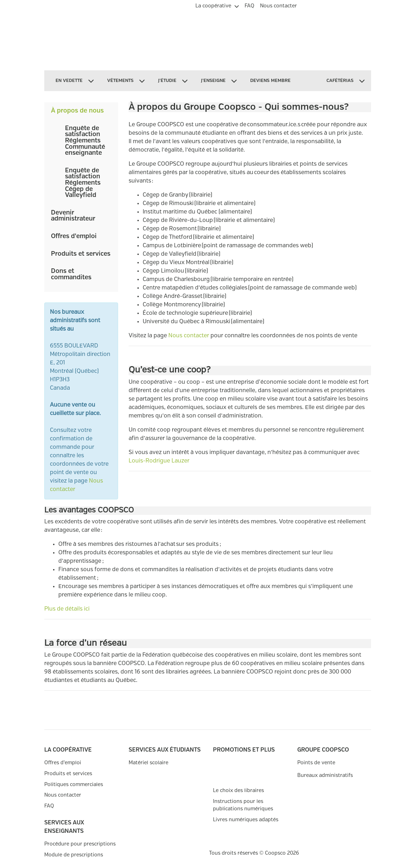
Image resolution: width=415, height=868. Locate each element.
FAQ (49, 806)
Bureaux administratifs (325, 775)
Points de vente (316, 763)
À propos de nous (77, 111)
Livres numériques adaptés (246, 820)
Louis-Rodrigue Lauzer (159, 461)
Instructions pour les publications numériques (243, 805)
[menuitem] (217, 5)
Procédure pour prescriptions (80, 844)
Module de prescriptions (74, 855)
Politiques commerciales (74, 784)
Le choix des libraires (238, 790)
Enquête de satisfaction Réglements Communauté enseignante (85, 141)
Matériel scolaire (148, 763)
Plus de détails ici (67, 609)
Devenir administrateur (73, 216)
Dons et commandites (71, 274)
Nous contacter (189, 336)
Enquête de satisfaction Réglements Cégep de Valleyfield (83, 183)
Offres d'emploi (74, 236)
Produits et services (81, 254)
